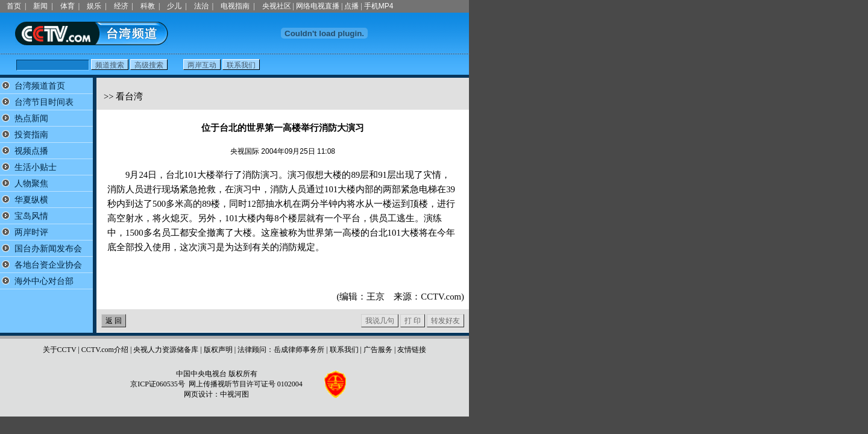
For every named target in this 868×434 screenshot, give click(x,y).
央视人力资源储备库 (166, 350)
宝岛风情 (31, 216)
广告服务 (378, 350)
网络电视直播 (318, 6)
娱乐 (94, 6)
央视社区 (277, 6)
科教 (148, 6)
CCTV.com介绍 (105, 350)
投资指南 (31, 135)
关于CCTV (60, 350)
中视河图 (234, 394)
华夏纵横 (31, 200)
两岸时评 (31, 232)
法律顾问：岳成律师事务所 (281, 350)
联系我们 (344, 350)
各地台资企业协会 (48, 265)
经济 (121, 6)
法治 (201, 6)
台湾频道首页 (40, 86)
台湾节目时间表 (44, 102)
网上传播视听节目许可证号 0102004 (246, 384)
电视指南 (235, 6)
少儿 (174, 6)
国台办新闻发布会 (48, 249)
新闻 (40, 6)
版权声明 (218, 350)
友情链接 (412, 350)
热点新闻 (31, 118)
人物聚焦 (31, 184)
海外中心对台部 (44, 281)
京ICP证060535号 (158, 384)
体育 (68, 6)
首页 (14, 6)
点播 (351, 6)
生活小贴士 (36, 167)
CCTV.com (441, 297)
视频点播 (31, 151)
